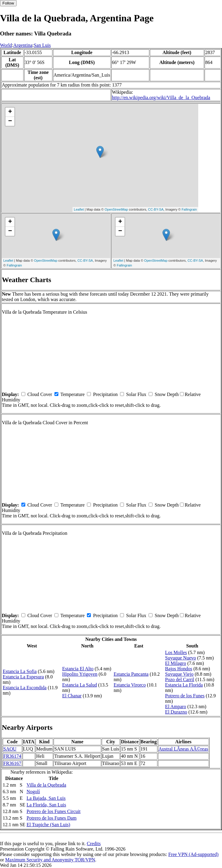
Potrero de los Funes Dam (51, 818)
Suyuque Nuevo (181, 658)
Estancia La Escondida (25, 688)
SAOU (10, 749)
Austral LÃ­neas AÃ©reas (183, 749)
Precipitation (105, 394)
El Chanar (72, 696)
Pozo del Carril (180, 679)
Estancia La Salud (80, 685)
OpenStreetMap (116, 209)
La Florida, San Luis (46, 805)
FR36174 (12, 756)
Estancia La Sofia (20, 671)
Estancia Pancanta (131, 674)
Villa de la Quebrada (46, 785)
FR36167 (12, 763)
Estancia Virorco (130, 685)
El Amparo (176, 707)
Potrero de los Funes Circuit (54, 811)
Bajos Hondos (179, 669)
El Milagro (176, 663)
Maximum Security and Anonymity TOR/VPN (50, 860)
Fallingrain (189, 209)
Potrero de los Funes (185, 696)
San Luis (42, 45)
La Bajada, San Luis (46, 798)
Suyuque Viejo (179, 674)
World (6, 45)
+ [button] (10, 112)
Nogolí (33, 792)
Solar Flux (136, 394)
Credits (94, 844)
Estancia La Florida (184, 685)
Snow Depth (167, 394)
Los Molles (176, 652)
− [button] (10, 121)
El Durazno (176, 712)
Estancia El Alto (78, 669)
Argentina (23, 45)
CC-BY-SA (156, 209)
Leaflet (79, 209)
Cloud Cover (40, 394)
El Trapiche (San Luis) (48, 825)
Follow (8, 3)
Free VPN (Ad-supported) (193, 854)
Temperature (73, 394)
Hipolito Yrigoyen (80, 674)
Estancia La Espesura (23, 677)
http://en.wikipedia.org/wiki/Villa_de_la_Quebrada (161, 97)
